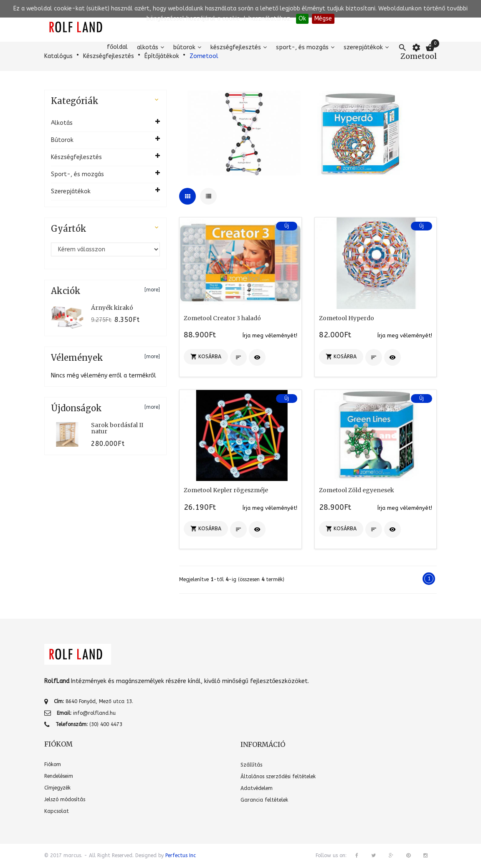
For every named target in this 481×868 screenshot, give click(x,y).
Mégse (323, 19)
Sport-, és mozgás (302, 47)
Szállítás (251, 765)
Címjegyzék (57, 788)
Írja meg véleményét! (270, 335)
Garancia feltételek (264, 800)
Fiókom (53, 764)
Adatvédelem (257, 788)
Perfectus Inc (181, 855)
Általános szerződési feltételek (278, 777)
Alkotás (148, 47)
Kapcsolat (57, 811)
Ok (302, 19)
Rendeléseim (59, 776)
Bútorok (184, 47)
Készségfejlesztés (236, 47)
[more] (152, 290)
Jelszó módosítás (65, 800)
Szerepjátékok (363, 47)
